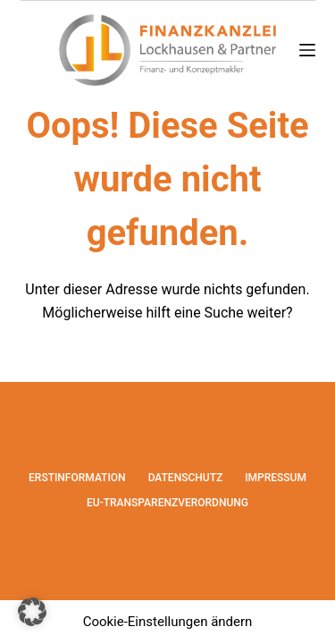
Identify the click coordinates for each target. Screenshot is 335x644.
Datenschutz (186, 478)
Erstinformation (77, 478)
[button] (32, 612)
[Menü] (307, 50)
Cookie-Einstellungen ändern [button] (168, 622)
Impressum (276, 478)
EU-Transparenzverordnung (167, 503)
